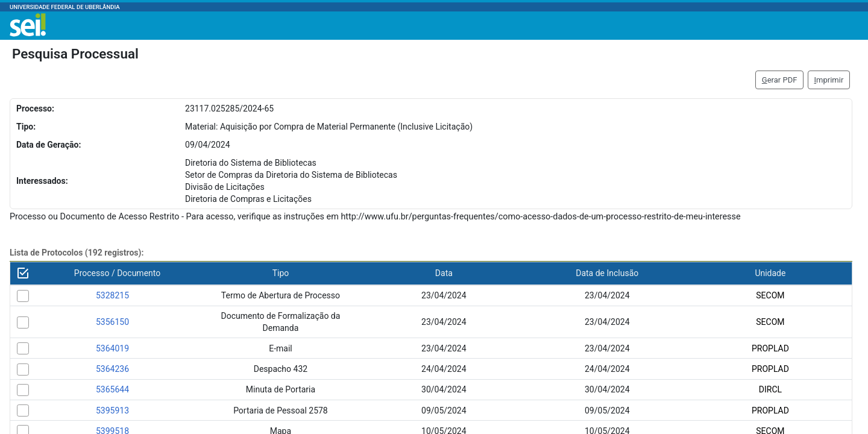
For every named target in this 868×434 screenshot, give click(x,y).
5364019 (112, 348)
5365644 (112, 389)
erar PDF (780, 80)
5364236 (112, 369)
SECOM (770, 295)
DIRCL (770, 389)
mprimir (829, 80)
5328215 (112, 295)
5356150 (112, 322)
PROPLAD (770, 348)
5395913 (112, 410)
